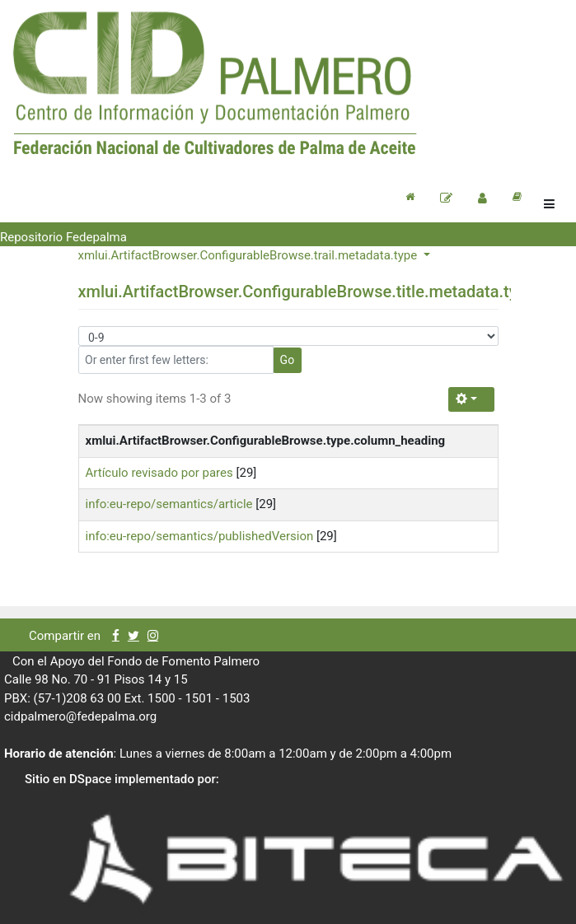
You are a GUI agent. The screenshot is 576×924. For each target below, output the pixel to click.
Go (288, 360)
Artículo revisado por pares (159, 473)
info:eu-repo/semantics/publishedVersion (200, 536)
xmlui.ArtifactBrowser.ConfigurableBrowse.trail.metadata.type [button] (249, 255)
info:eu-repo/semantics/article (169, 504)
